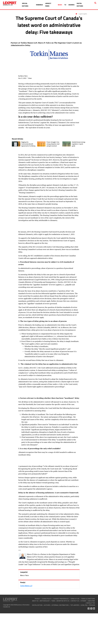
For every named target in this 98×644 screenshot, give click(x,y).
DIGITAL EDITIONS (80, 5)
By (23, 76)
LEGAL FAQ (84, 636)
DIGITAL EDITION (37, 636)
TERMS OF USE (75, 629)
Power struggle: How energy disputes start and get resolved (53, 144)
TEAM (53, 631)
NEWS (60, 5)
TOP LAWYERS (75, 636)
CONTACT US (75, 631)
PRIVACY (37, 629)
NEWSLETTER (91, 634)
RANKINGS (39, 5)
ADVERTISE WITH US (63, 631)
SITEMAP (83, 631)
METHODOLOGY (45, 631)
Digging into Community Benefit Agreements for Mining (28, 144)
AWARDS (71, 5)
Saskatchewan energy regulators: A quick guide (79, 144)
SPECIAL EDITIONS (25, 5)
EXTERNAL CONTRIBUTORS (60, 636)
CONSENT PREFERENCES (61, 629)
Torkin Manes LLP (26, 616)
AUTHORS (47, 636)
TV (65, 5)
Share (30, 78)
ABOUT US (35, 631)
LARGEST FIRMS (48, 5)
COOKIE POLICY (47, 629)
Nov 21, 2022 (22, 78)
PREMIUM (92, 636)
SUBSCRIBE (91, 631)
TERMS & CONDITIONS (88, 629)
